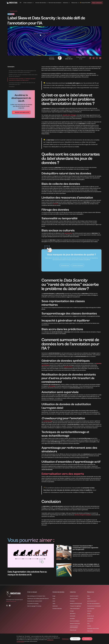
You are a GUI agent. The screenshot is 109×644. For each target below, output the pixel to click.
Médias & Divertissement (76, 604)
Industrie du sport (74, 596)
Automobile (73, 616)
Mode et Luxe (73, 630)
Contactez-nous (65, 265)
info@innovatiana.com (11, 601)
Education (72, 601)
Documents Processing (33, 604)
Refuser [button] (75, 639)
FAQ (88, 624)
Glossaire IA (90, 621)
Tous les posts (13, 11)
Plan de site (90, 631)
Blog (88, 596)
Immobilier (72, 619)
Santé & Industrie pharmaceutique (74, 627)
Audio (54, 601)
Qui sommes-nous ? (92, 601)
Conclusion (12, 87)
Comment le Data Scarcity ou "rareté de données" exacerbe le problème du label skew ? (22, 79)
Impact (89, 599)
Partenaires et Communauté (94, 606)
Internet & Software (75, 621)
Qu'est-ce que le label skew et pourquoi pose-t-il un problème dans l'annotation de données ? (22, 71)
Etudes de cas (91, 616)
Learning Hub (90, 619)
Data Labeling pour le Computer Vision (36, 596)
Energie (72, 611)
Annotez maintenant (78, 265)
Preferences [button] (65, 639)
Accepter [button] (87, 639)
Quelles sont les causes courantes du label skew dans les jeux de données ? (23, 75)
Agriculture (73, 614)
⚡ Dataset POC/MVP (85, 3)
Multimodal (55, 606)
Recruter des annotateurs (55, 3)
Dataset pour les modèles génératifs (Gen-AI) (38, 599)
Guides (89, 614)
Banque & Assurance (75, 624)
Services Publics (74, 599)
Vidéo (54, 599)
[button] (19, 3)
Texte (54, 604)
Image (54, 596)
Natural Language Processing (34, 606)
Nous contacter (97, 3)
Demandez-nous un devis (93, 629)
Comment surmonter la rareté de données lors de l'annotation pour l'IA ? (22, 83)
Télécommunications (75, 609)
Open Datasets (91, 609)
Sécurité (89, 611)
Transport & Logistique (75, 606)
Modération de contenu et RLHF (35, 601)
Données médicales (57, 609)
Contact (89, 626)
